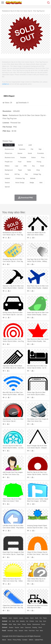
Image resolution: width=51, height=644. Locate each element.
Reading (35, 627)
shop (38, 170)
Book (22, 627)
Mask (10, 624)
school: (5, 627)
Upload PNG (39, 640)
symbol (20, 145)
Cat (27, 621)
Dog (41, 621)
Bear (14, 621)
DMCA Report (9, 96)
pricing (39, 162)
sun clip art (9, 145)
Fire (41, 618)
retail (42, 166)
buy (33, 166)
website (33, 178)
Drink (26, 631)
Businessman (36, 624)
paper (20, 170)
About (4, 640)
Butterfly (22, 621)
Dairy (16, 631)
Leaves (21, 618)
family (24, 624)
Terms (10, 640)
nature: (5, 618)
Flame (45, 618)
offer (25, 166)
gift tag (17, 174)
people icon (9, 162)
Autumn (16, 618)
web (41, 183)
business (22, 149)
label (30, 145)
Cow (37, 621)
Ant (10, 621)
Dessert (21, 631)
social (30, 153)
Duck (45, 621)
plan (26, 174)
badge (32, 183)
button (34, 158)
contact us (5, 84)
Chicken (32, 621)
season (7, 183)
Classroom (28, 627)
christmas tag (20, 178)
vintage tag (37, 174)
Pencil (40, 627)
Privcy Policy (17, 640)
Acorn (10, 618)
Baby (15, 624)
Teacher (17, 627)
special (7, 187)
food (20, 162)
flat (32, 149)
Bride (19, 624)
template (23, 158)
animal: (5, 621)
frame (7, 174)
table (29, 170)
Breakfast (10, 631)
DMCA (31, 640)
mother (29, 624)
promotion (41, 153)
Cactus (27, 618)
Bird (17, 621)
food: (4, 631)
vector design (20, 183)
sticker (29, 162)
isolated (7, 178)
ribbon (7, 166)
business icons (10, 158)
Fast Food (32, 631)
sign (40, 149)
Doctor (43, 624)
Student (11, 627)
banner (20, 153)
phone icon (9, 153)
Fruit (37, 631)
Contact (25, 640)
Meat (41, 631)
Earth (37, 618)
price (43, 158)
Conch (32, 618)
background (9, 170)
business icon (9, 149)
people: (5, 624)
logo (16, 166)
